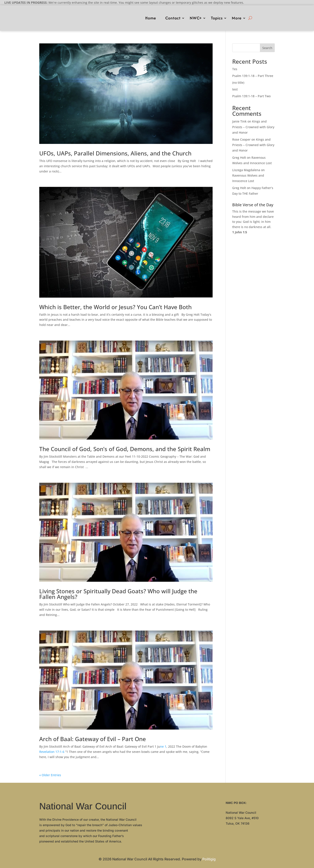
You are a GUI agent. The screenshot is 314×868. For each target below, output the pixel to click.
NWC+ (196, 18)
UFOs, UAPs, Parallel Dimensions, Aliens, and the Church (115, 153)
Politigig (209, 859)
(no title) (238, 83)
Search (267, 48)
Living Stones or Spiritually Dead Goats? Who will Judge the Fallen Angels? (118, 594)
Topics (217, 18)
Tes (235, 69)
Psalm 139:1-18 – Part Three (253, 76)
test (235, 89)
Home (151, 18)
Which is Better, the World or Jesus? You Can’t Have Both (115, 307)
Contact (173, 18)
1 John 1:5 (240, 232)
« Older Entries (50, 775)
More (237, 18)
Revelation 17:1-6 (52, 752)
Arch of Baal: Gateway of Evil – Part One (93, 739)
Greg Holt (239, 158)
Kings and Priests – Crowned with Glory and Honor (253, 127)
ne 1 (163, 746)
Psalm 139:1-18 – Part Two (251, 96)
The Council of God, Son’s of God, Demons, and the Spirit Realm (125, 449)
